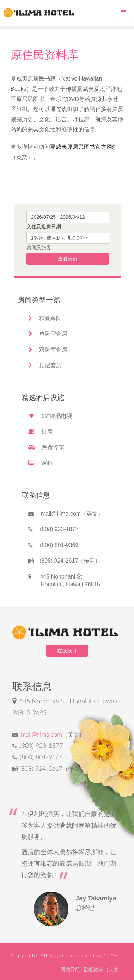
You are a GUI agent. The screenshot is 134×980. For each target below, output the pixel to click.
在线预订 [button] (67, 651)
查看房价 (68, 259)
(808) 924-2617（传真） (64, 561)
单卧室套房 (48, 334)
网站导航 (70, 969)
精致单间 (45, 318)
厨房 (40, 432)
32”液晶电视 (50, 416)
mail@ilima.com (41, 735)
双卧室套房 (48, 350)
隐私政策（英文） (104, 969)
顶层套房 (45, 365)
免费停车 (46, 447)
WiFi (40, 463)
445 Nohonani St (64, 580)
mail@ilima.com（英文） (66, 514)
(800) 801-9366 (53, 545)
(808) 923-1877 (53, 529)
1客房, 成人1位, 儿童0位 (58, 238)
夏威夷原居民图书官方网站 (84, 147)
